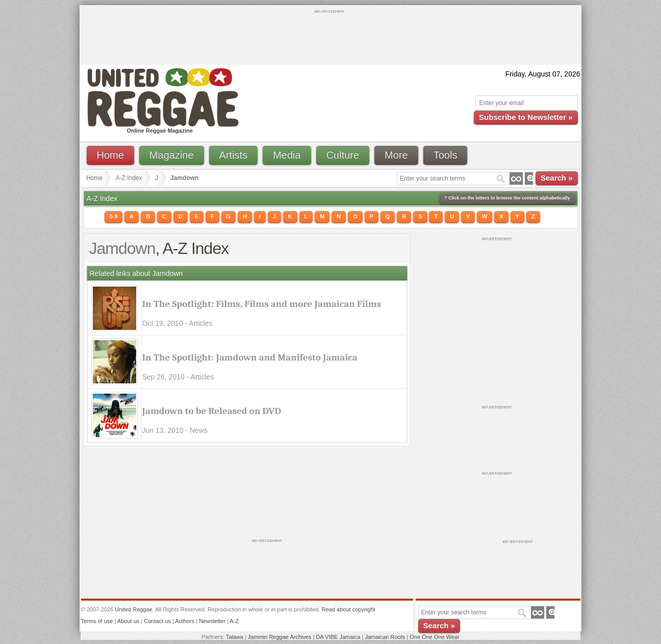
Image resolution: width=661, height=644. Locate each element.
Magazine (172, 155)
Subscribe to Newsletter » (526, 117)
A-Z (234, 621)
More (396, 155)
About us (128, 621)
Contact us (157, 621)
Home (110, 155)
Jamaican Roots (385, 637)
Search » (557, 178)
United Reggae (133, 609)
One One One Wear (435, 637)
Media (287, 155)
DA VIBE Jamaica (338, 637)
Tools (446, 155)
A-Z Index (129, 178)
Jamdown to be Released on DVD (212, 411)
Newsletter (212, 621)
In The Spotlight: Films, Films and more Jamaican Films (262, 304)
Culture (343, 155)
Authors (185, 621)
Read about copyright (349, 609)
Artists (234, 155)
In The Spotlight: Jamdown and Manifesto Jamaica (250, 357)
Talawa (235, 637)
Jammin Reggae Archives (280, 637)
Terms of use (97, 621)
